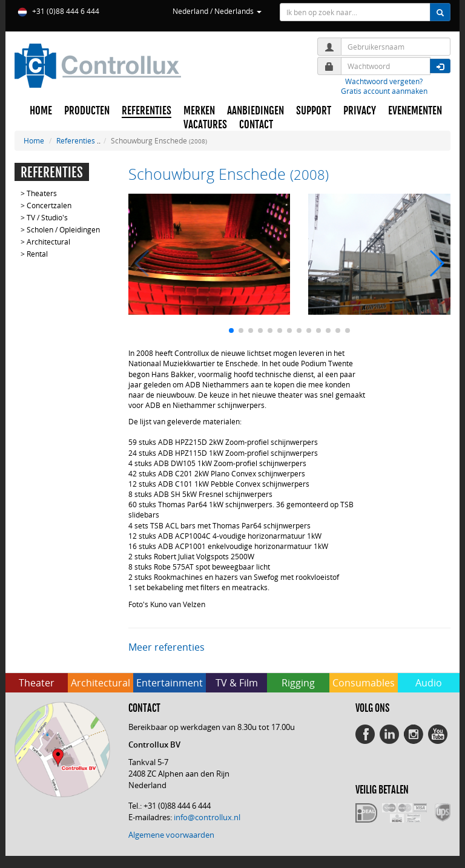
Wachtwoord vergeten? (384, 81)
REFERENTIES (147, 111)
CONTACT (256, 125)
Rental (37, 254)
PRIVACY (360, 111)
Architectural (48, 242)
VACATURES (205, 125)
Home (34, 140)
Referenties (76, 140)
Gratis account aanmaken (384, 91)
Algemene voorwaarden (171, 835)
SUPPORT (314, 111)
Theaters (42, 193)
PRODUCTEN (87, 111)
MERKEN (199, 111)
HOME (41, 111)
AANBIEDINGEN (256, 111)
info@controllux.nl (207, 817)
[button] (231, 330)
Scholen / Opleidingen (63, 229)
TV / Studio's (47, 217)
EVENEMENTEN (415, 111)
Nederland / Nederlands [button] (217, 11)
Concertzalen (49, 205)
